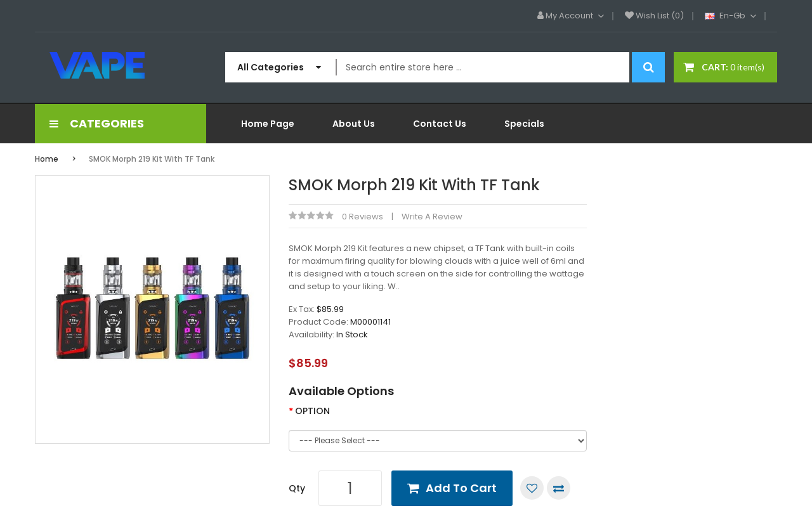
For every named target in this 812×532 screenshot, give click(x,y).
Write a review (432, 217)
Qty (297, 488)
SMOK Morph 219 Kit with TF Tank (152, 159)
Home (47, 159)
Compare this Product (559, 488)
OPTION (312, 411)
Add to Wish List (532, 488)
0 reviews (363, 217)
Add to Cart (461, 488)
